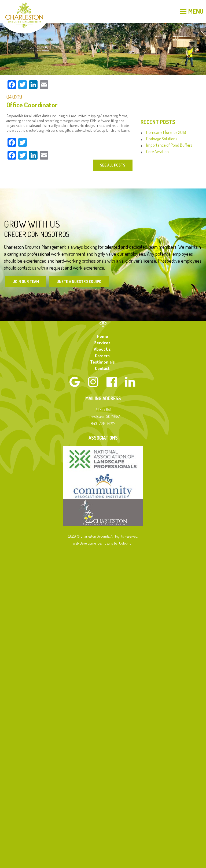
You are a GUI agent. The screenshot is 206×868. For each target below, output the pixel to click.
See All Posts (113, 165)
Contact (102, 368)
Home (102, 336)
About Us (102, 349)
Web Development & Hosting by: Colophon (103, 543)
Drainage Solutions (162, 139)
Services (102, 343)
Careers (102, 356)
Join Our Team (26, 282)
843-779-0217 (103, 423)
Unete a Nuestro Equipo (79, 282)
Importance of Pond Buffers (169, 145)
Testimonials (102, 362)
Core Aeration (157, 152)
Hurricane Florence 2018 (166, 132)
